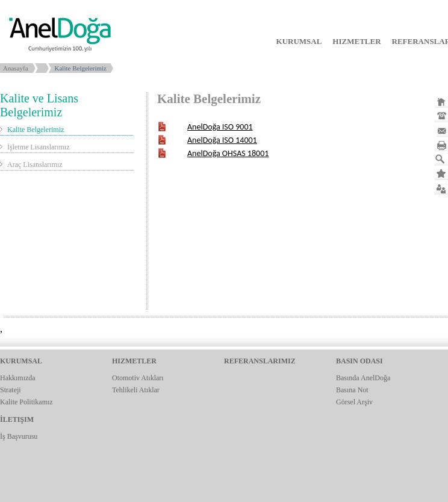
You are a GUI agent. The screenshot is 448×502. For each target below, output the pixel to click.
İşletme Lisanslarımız (39, 147)
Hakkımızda (18, 378)
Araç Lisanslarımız (35, 165)
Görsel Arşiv (354, 402)
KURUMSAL (299, 41)
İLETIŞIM (17, 419)
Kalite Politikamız (26, 402)
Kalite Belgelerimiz (36, 130)
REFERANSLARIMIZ (260, 361)
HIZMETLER (356, 41)
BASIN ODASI (359, 361)
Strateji (11, 390)
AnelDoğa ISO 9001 (220, 127)
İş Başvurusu (19, 436)
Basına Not (352, 390)
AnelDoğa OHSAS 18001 (228, 153)
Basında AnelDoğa (363, 378)
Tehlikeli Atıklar (136, 390)
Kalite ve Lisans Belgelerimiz (39, 105)
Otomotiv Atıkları (138, 378)
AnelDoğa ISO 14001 (222, 140)
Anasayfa (16, 68)
